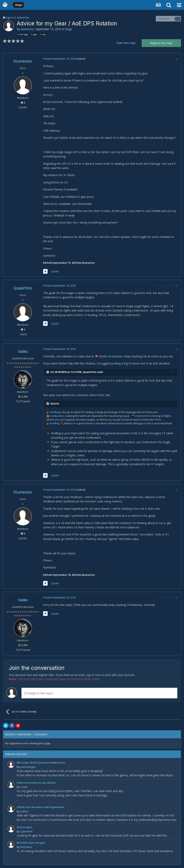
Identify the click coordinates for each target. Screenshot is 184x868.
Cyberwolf (26, 831)
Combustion (57, 416)
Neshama (26, 847)
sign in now (94, 675)
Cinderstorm (141, 416)
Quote (54, 271)
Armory (47, 95)
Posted (59, 59)
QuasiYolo (23, 288)
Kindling (54, 412)
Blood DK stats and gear (31, 843)
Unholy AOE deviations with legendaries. (41, 807)
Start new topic (126, 43)
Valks (23, 351)
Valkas (24, 811)
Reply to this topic (161, 43)
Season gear (24, 827)
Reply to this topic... (39, 693)
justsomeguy (28, 767)
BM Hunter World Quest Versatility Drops (41, 763)
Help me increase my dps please (36, 783)
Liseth (24, 787)
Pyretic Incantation (110, 356)
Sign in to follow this (18, 18)
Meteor (68, 423)
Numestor (27, 29)
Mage (69, 29)
